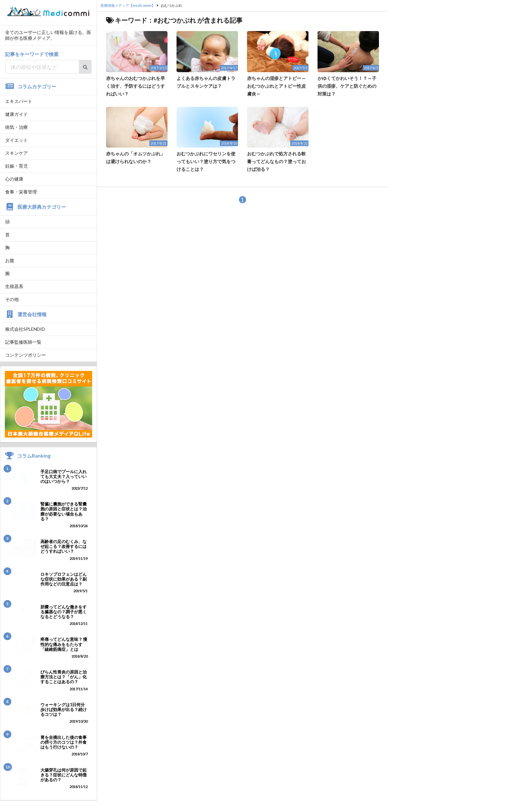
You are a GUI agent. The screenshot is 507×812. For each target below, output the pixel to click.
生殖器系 (14, 286)
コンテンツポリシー (26, 355)
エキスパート (19, 101)
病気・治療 (16, 127)
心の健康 (14, 179)
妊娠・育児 (16, 166)
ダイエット (16, 140)
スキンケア (16, 153)
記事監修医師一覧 (23, 342)
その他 (12, 299)
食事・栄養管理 (21, 192)
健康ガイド (16, 114)
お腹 (10, 260)
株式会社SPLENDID (25, 329)
